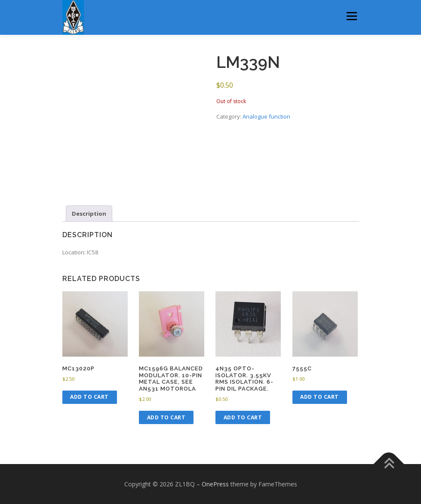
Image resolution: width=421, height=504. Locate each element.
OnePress (215, 484)
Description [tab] (89, 214)
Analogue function (266, 116)
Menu (352, 16)
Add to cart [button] (89, 397)
